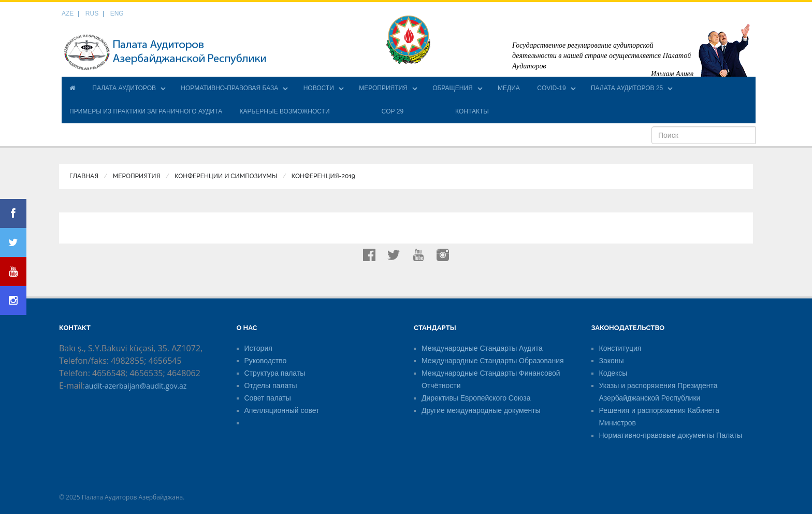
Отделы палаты (271, 386)
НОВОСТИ (319, 88)
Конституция (620, 348)
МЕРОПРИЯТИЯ (383, 88)
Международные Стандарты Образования (493, 361)
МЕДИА (509, 88)
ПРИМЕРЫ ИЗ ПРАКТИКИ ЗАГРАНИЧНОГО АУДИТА (146, 111)
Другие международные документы (481, 410)
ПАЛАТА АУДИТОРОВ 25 (627, 88)
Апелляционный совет (282, 410)
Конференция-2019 (323, 176)
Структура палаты (275, 373)
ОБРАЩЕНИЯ (453, 88)
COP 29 (393, 111)
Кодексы (613, 373)
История (258, 348)
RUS (92, 13)
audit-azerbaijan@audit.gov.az (136, 386)
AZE (68, 13)
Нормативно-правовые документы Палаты (671, 435)
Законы (612, 361)
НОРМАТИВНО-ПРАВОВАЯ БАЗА (229, 88)
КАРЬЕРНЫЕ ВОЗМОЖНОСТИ (284, 111)
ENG (117, 13)
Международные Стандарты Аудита (482, 348)
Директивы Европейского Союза (476, 398)
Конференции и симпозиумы (226, 176)
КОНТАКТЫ (472, 111)
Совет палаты (268, 398)
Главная (84, 176)
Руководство (266, 361)
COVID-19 (551, 88)
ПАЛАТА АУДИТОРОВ (124, 88)
